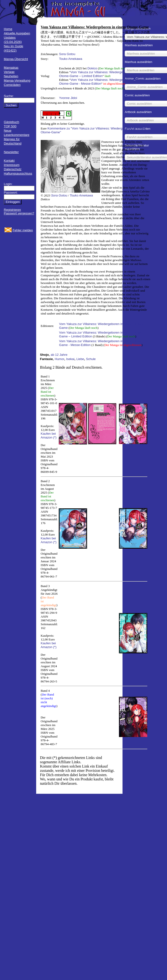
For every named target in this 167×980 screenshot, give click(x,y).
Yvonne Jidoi (68, 98)
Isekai (70, 359)
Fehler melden (23, 230)
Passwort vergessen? (19, 213)
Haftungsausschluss (18, 173)
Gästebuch (11, 122)
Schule (91, 359)
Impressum (12, 165)
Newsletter (11, 152)
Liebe (80, 359)
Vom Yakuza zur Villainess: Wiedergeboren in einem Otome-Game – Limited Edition (101, 74)
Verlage (9, 72)
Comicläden (12, 85)
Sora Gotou (67, 54)
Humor (59, 359)
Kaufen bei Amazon (48, 436)
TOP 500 (10, 126)
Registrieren (12, 210)
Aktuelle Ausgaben (17, 33)
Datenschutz (13, 169)
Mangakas (11, 68)
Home (8, 29)
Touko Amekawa (71, 59)
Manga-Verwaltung (17, 80)
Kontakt (9, 161)
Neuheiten (11, 76)
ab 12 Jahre (59, 355)
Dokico (92, 68)
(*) (55, 437)
